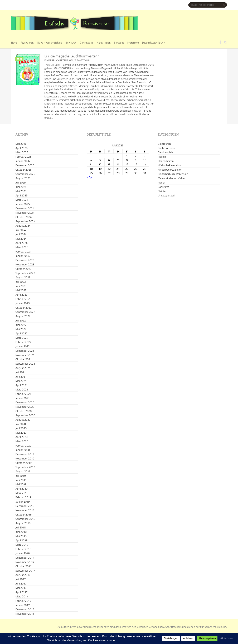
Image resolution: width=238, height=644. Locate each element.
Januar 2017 (23, 605)
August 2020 (23, 420)
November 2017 (25, 562)
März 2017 (22, 596)
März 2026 (22, 152)
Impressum (133, 43)
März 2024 (22, 247)
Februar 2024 (23, 251)
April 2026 (22, 148)
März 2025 (22, 200)
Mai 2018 (21, 536)
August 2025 (23, 178)
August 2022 (23, 316)
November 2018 (25, 510)
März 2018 (22, 545)
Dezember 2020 (25, 402)
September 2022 (25, 312)
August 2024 (23, 226)
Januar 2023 (23, 303)
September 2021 (25, 364)
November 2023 (25, 264)
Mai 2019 (21, 484)
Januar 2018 (23, 553)
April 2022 (22, 333)
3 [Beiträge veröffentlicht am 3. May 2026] (145, 156)
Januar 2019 (23, 502)
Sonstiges (119, 43)
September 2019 (25, 467)
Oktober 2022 (24, 308)
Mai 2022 (21, 329)
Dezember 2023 (25, 260)
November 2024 (25, 213)
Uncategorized (166, 195)
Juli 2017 (21, 579)
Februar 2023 (23, 299)
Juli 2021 (21, 372)
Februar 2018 (23, 549)
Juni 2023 (21, 286)
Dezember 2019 (25, 454)
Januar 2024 (23, 256)
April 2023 (22, 295)
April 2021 (22, 385)
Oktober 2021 (24, 359)
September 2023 (25, 273)
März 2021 (22, 389)
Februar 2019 (23, 497)
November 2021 (25, 355)
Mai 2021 (21, 381)
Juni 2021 (21, 377)
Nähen (162, 182)
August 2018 (23, 523)
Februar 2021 (23, 394)
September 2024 (25, 221)
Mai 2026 (21, 144)
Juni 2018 (21, 532)
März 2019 (22, 493)
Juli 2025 (21, 182)
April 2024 (22, 243)
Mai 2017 (21, 588)
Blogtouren (71, 43)
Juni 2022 (21, 325)
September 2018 (25, 519)
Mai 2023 (21, 290)
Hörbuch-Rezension (169, 165)
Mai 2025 (21, 191)
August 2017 (23, 575)
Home (14, 43)
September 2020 (25, 415)
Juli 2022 (21, 320)
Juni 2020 (21, 428)
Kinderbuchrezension (59, 60)
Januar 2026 (23, 161)
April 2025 (22, 195)
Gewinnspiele (87, 43)
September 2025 (25, 174)
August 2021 (23, 368)
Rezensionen (27, 43)
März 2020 (22, 441)
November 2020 (25, 407)
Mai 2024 (21, 239)
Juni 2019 (21, 480)
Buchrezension (166, 148)
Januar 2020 (23, 450)
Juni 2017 (21, 583)
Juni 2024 (21, 234)
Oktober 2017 (24, 566)
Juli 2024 (21, 230)
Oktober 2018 (24, 514)
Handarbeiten (104, 43)
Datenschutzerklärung (153, 43)
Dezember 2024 (25, 208)
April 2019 (22, 489)
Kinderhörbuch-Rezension (173, 174)
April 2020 (22, 437)
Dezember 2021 (25, 351)
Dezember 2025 (25, 165)
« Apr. (90, 177)
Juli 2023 (21, 282)
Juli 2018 (21, 527)
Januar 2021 (23, 398)
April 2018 (22, 540)
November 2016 (25, 614)
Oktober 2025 (24, 170)
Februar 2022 (23, 342)
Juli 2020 (21, 424)
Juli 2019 (21, 476)
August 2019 (23, 471)
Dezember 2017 (25, 558)
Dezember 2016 (25, 609)
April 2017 (22, 592)
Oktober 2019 (24, 463)
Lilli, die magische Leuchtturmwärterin (72, 56)
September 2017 (25, 571)
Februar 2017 (23, 601)
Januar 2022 (23, 346)
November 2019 (25, 458)
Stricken (163, 191)
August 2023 (23, 277)
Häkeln (162, 157)
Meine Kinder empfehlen (49, 43)
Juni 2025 (21, 187)
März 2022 (22, 338)
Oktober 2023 (24, 269)
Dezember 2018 (25, 506)
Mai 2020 (21, 433)
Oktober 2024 (24, 217)
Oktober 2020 (24, 411)
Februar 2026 (23, 157)
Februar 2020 (23, 445)
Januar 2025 (23, 204)
